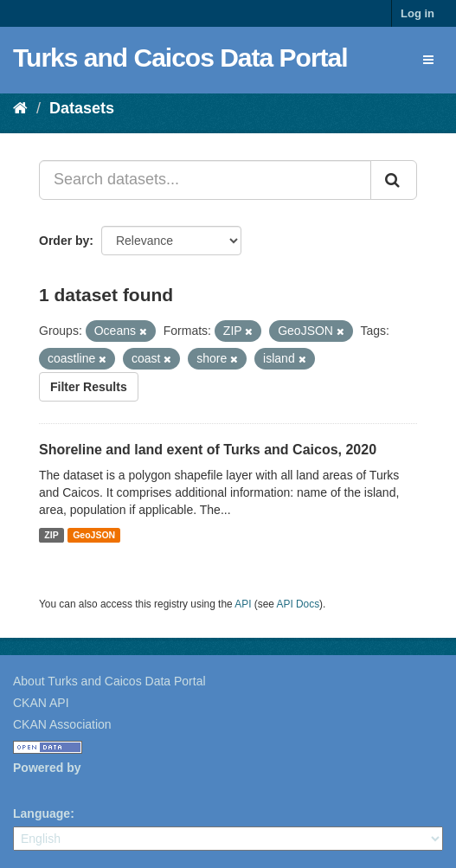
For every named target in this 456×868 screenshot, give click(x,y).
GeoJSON (94, 535)
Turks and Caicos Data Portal (180, 58)
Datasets (82, 108)
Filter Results (89, 387)
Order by (64, 241)
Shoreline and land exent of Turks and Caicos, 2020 (208, 450)
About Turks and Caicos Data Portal (109, 681)
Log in (417, 13)
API (243, 604)
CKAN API (41, 703)
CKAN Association (62, 724)
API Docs (299, 604)
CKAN (42, 787)
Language (42, 813)
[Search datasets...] (205, 180)
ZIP (51, 535)
